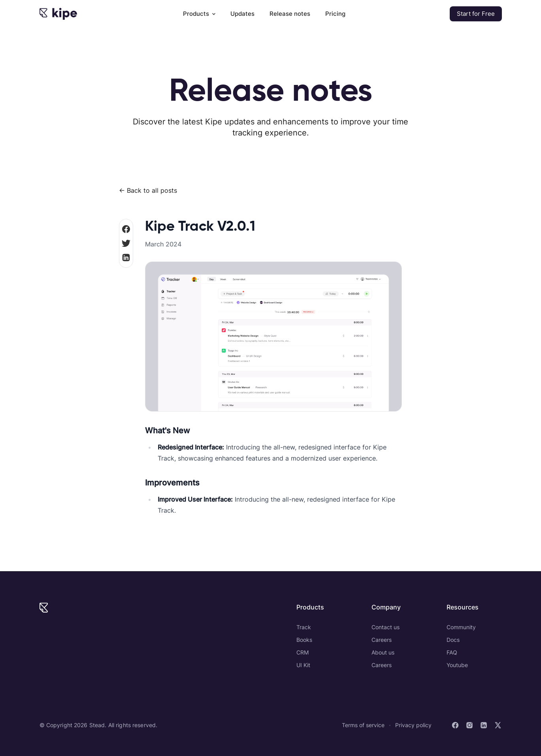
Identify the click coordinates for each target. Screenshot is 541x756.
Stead (97, 725)
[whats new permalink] (141, 427)
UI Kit (303, 665)
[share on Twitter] (126, 243)
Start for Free (476, 14)
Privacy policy (413, 725)
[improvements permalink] (141, 480)
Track (304, 627)
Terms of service (363, 725)
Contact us (385, 627)
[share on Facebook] (126, 229)
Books (304, 640)
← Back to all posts (148, 190)
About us (383, 652)
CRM (303, 652)
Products (199, 14)
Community (461, 627)
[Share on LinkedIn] (126, 258)
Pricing (335, 14)
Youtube (457, 665)
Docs (453, 640)
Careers (382, 640)
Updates (242, 14)
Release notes (290, 14)
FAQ (452, 652)
